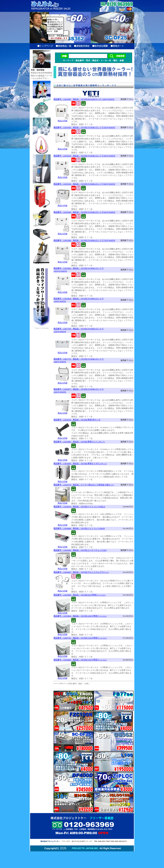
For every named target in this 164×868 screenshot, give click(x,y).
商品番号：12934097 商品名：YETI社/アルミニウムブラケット (81, 572)
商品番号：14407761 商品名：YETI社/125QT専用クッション (80, 638)
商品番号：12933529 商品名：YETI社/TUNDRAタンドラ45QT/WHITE (84, 156)
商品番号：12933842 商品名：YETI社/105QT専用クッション (80, 616)
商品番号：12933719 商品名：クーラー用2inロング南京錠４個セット (84, 485)
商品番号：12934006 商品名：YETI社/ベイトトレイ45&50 (79, 528)
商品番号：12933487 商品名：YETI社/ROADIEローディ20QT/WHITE (84, 99)
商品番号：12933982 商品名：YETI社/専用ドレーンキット (79, 442)
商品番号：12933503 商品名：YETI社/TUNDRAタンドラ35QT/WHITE (84, 127)
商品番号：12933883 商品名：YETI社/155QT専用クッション (80, 660)
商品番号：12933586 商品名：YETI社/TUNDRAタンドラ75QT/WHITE (84, 240)
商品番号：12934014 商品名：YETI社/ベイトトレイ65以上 (79, 507)
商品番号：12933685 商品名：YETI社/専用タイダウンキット (80, 464)
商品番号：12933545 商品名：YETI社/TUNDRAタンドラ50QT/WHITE (84, 184)
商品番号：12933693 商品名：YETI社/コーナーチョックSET (80, 550)
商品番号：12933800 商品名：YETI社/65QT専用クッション (80, 595)
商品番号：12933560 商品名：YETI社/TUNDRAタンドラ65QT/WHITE (84, 212)
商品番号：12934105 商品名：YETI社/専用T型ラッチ (77, 420)
